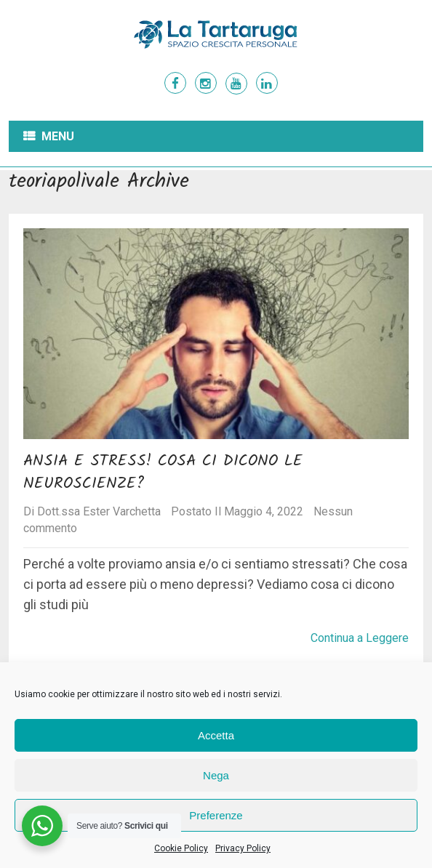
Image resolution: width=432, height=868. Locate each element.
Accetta (216, 735)
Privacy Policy (243, 848)
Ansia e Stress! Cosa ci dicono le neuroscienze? (163, 473)
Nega (216, 775)
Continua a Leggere (360, 638)
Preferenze (216, 815)
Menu (58, 136)
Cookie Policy (181, 848)
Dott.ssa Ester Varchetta (99, 511)
